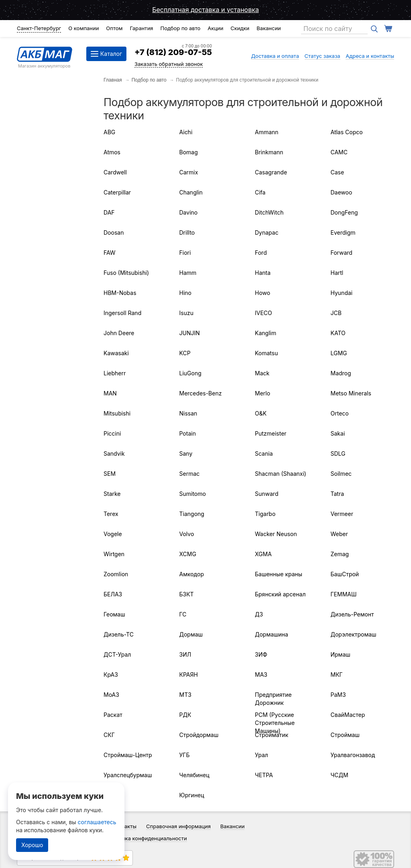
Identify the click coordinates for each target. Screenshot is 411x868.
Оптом (114, 28)
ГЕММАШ (344, 594)
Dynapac (267, 232)
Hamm (188, 273)
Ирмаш (341, 654)
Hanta (263, 273)
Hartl (337, 273)
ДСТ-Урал (117, 654)
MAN (110, 393)
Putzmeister (271, 433)
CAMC (339, 152)
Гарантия (141, 28)
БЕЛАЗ (113, 594)
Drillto (187, 232)
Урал (261, 755)
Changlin (191, 192)
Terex (111, 514)
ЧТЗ (109, 795)
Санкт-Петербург (39, 28)
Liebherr (115, 373)
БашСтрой (345, 574)
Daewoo (342, 192)
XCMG (188, 554)
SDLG (338, 453)
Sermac (190, 474)
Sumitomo (193, 494)
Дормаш (191, 634)
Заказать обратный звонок (169, 64)
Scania (264, 453)
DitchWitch (269, 212)
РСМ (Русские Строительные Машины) (275, 723)
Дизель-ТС (119, 634)
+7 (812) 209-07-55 (173, 52)
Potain (188, 433)
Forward (342, 253)
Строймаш (345, 735)
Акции (215, 28)
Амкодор (192, 574)
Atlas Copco (347, 132)
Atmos (112, 152)
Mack (262, 373)
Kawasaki (116, 353)
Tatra (338, 494)
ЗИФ (261, 654)
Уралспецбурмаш (128, 775)
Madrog (341, 373)
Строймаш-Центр (128, 755)
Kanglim (266, 333)
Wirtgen (114, 554)
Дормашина (272, 634)
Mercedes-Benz (201, 393)
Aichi (186, 132)
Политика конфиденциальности (147, 838)
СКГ (109, 735)
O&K (261, 413)
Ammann (267, 132)
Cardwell (115, 172)
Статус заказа (322, 56)
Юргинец (192, 795)
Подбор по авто (180, 28)
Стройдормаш (199, 735)
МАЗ (261, 675)
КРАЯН (189, 675)
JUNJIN (190, 333)
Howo (262, 293)
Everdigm (343, 232)
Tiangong (192, 514)
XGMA (263, 554)
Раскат (113, 715)
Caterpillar (117, 192)
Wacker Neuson (276, 534)
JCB (336, 313)
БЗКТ (187, 594)
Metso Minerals (351, 393)
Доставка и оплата (275, 56)
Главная (113, 80)
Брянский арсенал (280, 594)
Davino (189, 212)
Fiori (185, 253)
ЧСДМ (340, 775)
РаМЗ (338, 695)
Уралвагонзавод (353, 755)
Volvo (187, 534)
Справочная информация (178, 826)
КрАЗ (111, 675)
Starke (112, 494)
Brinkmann (269, 152)
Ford (261, 253)
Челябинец (194, 775)
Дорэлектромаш (354, 634)
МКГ (337, 675)
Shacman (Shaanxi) (281, 474)
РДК (185, 715)
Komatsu (266, 353)
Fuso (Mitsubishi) (126, 273)
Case (338, 172)
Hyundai (342, 293)
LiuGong (190, 373)
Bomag (189, 152)
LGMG (339, 353)
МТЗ (185, 695)
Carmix (189, 172)
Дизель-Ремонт (352, 614)
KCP (185, 353)
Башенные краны (279, 574)
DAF (109, 212)
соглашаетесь (97, 822)
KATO (338, 333)
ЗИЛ (185, 654)
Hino (185, 293)
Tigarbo (265, 514)
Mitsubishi (117, 413)
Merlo (262, 393)
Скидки (240, 28)
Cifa (260, 192)
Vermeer (342, 514)
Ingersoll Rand (122, 313)
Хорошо (32, 845)
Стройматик (272, 735)
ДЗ (259, 614)
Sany (186, 453)
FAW (110, 253)
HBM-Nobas (120, 293)
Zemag (340, 554)
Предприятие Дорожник (273, 699)
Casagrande (271, 172)
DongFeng (344, 212)
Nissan (188, 413)
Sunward (267, 494)
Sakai (338, 433)
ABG (109, 132)
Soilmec (341, 474)
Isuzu (186, 313)
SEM (110, 474)
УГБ (185, 755)
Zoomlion (116, 574)
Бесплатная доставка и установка (205, 10)
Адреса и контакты (370, 56)
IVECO (263, 313)
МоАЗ (111, 695)
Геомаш (114, 614)
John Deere (119, 333)
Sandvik (114, 453)
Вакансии (269, 28)
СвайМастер (348, 715)
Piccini (112, 433)
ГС (183, 614)
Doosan (114, 232)
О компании (83, 28)
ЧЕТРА (264, 775)
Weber (339, 534)
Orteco (340, 413)
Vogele (113, 534)
